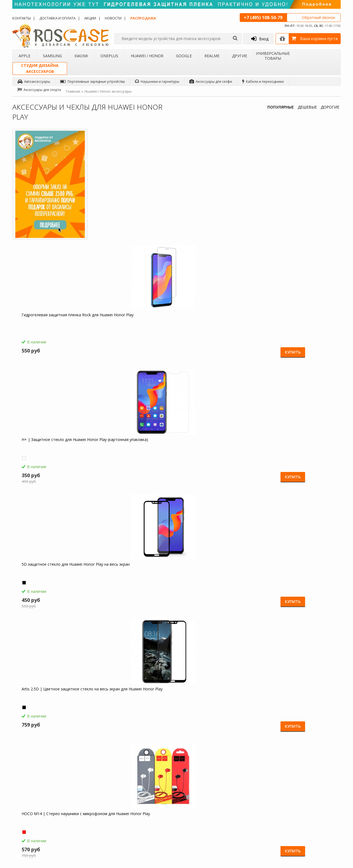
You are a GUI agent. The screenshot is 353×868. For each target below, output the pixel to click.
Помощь (137, 779)
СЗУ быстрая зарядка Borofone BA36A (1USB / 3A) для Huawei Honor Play (299, 331)
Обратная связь (258, 819)
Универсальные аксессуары (39, 829)
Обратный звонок (319, 17)
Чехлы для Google (88, 807)
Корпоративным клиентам (38, 815)
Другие (240, 56)
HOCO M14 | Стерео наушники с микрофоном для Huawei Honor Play (135, 328)
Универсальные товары (273, 56)
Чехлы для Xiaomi (87, 786)
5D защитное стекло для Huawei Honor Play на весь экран (293, 204)
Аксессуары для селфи (211, 82)
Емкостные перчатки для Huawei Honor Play (132, 453)
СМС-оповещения (145, 786)
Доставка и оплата (57, 18)
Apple (24, 56)
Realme (212, 56)
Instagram (320, 816)
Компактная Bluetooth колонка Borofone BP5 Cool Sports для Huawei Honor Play (212, 456)
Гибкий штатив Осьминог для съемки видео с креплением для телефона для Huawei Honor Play (132, 580)
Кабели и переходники (263, 82)
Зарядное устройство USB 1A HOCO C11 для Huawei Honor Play (299, 453)
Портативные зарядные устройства (92, 82)
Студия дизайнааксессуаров (40, 68)
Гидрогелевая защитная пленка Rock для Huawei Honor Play (128, 204)
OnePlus (109, 56)
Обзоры (194, 772)
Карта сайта (140, 812)
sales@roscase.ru (201, 807)
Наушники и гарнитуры (157, 82)
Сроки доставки (143, 805)
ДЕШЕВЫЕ (307, 107)
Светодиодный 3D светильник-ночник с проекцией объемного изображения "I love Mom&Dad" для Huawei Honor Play (53, 580)
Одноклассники (325, 774)
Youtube (319, 836)
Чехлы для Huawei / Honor (94, 800)
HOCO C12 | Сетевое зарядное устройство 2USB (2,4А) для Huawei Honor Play (52, 456)
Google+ (319, 826)
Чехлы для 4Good (88, 821)
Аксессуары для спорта (39, 90)
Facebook (320, 784)
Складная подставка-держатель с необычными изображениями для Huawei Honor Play (215, 580)
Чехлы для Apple (87, 772)
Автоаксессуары (34, 82)
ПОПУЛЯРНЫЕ (281, 107)
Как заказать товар (145, 772)
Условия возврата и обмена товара (153, 796)
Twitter (317, 805)
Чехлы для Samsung (89, 779)
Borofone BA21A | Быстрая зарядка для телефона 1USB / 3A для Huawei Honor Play (217, 331)
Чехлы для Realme (88, 815)
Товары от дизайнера (34, 821)
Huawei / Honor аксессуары (108, 91)
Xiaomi (81, 56)
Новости (113, 18)
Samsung (52, 56)
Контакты (21, 18)
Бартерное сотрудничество (39, 807)
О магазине (26, 772)
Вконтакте (320, 795)
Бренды (23, 800)
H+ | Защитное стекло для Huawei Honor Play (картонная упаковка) (213, 204)
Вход (260, 39)
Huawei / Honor (147, 56)
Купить (155, 238)
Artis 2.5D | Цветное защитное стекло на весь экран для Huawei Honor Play (50, 331)
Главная (73, 91)
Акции (90, 18)
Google (184, 56)
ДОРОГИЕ (330, 107)
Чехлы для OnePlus (89, 793)
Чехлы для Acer (86, 829)
